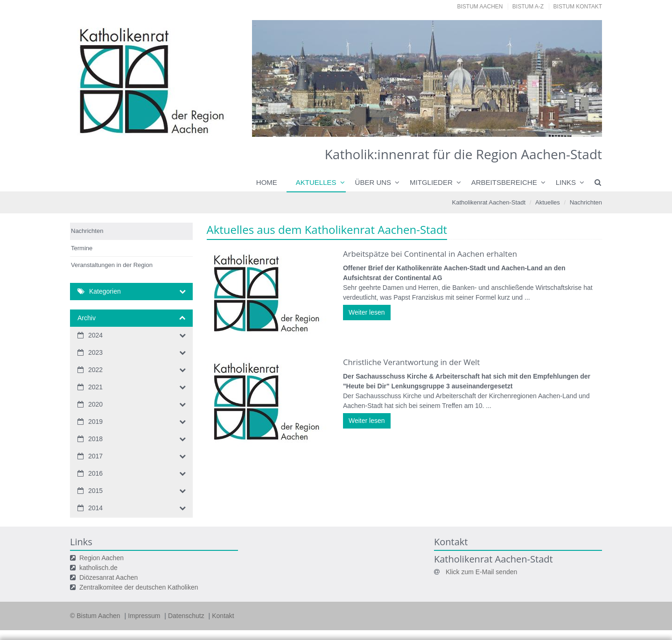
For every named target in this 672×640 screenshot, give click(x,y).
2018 (95, 439)
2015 (95, 491)
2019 (95, 422)
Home (267, 182)
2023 (95, 352)
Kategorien (105, 291)
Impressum (84, 626)
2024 (95, 335)
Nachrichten (586, 202)
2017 (95, 456)
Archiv (87, 318)
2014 (95, 508)
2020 (95, 404)
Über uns (373, 182)
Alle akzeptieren (565, 614)
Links (566, 182)
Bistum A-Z (528, 7)
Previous (275, 78)
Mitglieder (431, 182)
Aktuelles (316, 182)
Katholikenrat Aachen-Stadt (489, 202)
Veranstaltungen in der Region (112, 265)
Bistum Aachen (480, 7)
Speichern (492, 614)
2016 (95, 473)
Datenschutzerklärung (547, 596)
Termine (82, 248)
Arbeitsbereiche (504, 182)
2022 (95, 370)
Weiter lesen (367, 312)
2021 (95, 387)
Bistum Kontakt (578, 7)
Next (579, 78)
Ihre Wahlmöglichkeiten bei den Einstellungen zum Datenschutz (228, 550)
